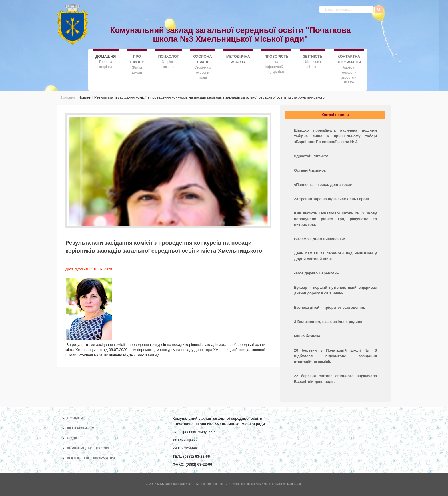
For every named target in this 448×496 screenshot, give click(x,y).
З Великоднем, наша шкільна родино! (329, 322)
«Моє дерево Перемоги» (316, 273)
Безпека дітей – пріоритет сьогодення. (330, 307)
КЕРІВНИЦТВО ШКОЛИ (88, 448)
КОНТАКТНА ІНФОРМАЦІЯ (349, 59)
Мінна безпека (307, 336)
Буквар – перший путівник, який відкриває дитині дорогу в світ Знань (335, 290)
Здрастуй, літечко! (311, 156)
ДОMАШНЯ (106, 56)
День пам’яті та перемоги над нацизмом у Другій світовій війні (335, 256)
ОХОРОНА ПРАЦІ (202, 59)
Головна (68, 97)
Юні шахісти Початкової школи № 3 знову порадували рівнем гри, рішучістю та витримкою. (335, 219)
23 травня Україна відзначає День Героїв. (332, 199)
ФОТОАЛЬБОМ (81, 428)
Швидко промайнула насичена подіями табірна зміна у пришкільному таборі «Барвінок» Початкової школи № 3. (335, 136)
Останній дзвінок (310, 170)
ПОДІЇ (72, 438)
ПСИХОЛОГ (168, 56)
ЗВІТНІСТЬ (313, 56)
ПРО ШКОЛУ (137, 59)
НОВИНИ (75, 418)
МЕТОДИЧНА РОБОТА (238, 59)
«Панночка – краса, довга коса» (323, 185)
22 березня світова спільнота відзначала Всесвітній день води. (335, 379)
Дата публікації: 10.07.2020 (89, 269)
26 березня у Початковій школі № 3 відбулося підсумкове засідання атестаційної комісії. (335, 356)
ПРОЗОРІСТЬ (276, 56)
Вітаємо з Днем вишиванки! (320, 239)
